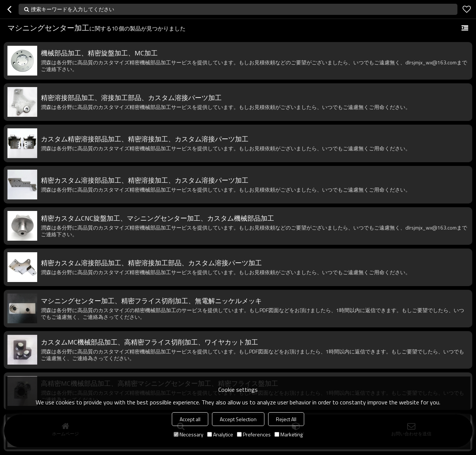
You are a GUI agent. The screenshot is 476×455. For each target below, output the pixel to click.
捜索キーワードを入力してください (73, 9)
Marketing (289, 434)
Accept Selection (238, 419)
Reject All (286, 419)
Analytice (220, 434)
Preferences (254, 434)
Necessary (189, 434)
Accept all (190, 419)
